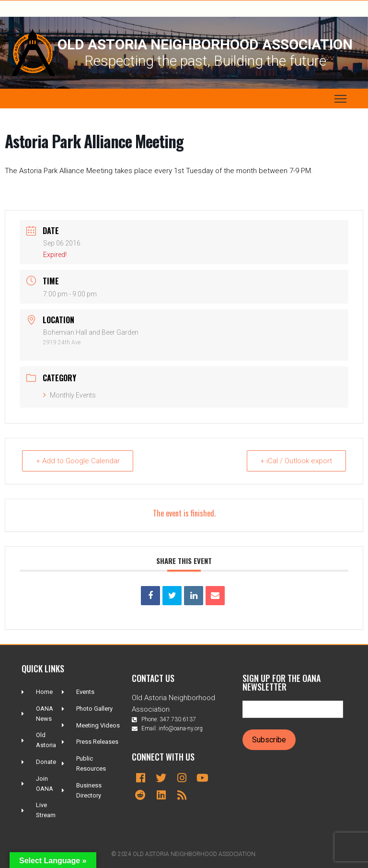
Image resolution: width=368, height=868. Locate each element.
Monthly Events (69, 395)
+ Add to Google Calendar (78, 461)
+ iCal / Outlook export (296, 461)
